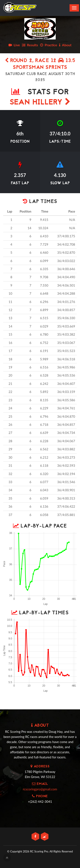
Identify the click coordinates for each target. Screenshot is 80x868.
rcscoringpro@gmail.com (40, 789)
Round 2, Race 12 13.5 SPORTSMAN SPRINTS (40, 64)
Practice (49, 45)
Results (30, 45)
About (65, 45)
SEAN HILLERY (40, 103)
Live (14, 45)
